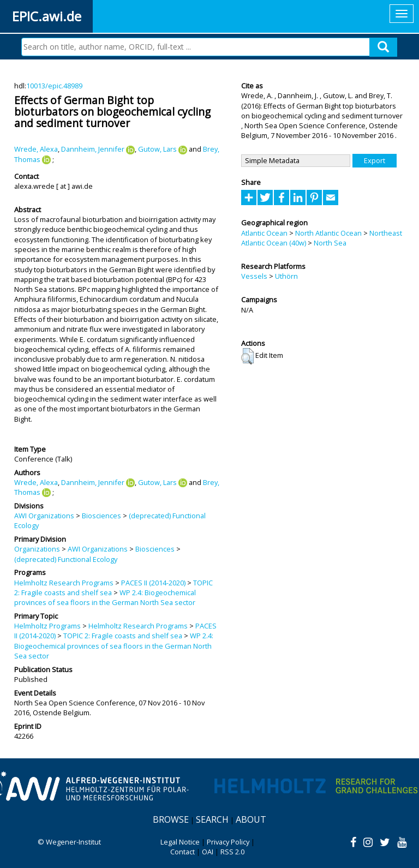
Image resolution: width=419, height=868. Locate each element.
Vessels (254, 276)
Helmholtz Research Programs (64, 583)
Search (212, 819)
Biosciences (101, 516)
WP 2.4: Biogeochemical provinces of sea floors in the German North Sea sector (105, 597)
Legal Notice (180, 842)
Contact (182, 852)
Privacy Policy (228, 842)
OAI (208, 852)
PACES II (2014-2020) (153, 583)
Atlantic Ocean (264, 233)
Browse (171, 819)
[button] (247, 356)
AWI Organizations (44, 516)
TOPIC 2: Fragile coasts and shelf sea (123, 636)
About (251, 819)
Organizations (37, 549)
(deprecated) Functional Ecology (66, 559)
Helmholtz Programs (47, 626)
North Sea (330, 243)
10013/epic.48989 (54, 86)
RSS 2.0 (232, 852)
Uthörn (286, 276)
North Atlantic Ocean (328, 233)
